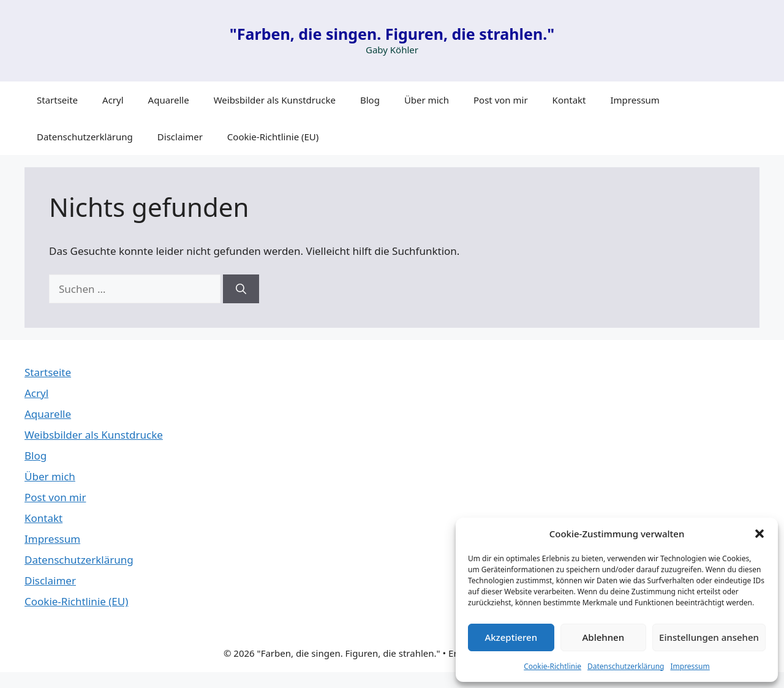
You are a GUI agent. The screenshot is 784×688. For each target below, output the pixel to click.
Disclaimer (180, 137)
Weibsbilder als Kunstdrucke (275, 100)
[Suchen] (241, 289)
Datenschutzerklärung (626, 666)
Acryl (113, 100)
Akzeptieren (511, 637)
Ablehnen (604, 637)
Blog (370, 100)
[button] (759, 534)
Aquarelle (169, 100)
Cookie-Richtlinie (552, 666)
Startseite (57, 100)
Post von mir (501, 100)
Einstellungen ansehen (709, 637)
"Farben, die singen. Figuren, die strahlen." (392, 34)
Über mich (427, 100)
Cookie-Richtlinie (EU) (273, 137)
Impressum (690, 666)
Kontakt (569, 100)
